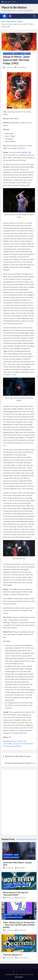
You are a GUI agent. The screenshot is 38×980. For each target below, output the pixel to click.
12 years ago (8, 67)
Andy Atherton (21, 898)
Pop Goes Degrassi (27, 947)
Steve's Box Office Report (11, 857)
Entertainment (8, 54)
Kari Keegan (7, 746)
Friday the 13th (21, 741)
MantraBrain (19, 977)
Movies (28, 54)
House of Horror (19, 54)
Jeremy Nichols (20, 67)
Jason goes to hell (19, 744)
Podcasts (12, 887)
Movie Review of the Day (21, 885)
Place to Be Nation (14, 7)
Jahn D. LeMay (8, 744)
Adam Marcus (11, 741)
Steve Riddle (20, 868)
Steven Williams (16, 746)
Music (16, 915)
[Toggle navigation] (10, 16)
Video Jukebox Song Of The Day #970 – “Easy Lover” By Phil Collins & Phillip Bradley (19, 925)
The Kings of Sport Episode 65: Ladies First (19, 763)
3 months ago (8, 868)
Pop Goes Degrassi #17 (13, 955)
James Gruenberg (22, 958)
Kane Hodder (29, 744)
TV (4, 950)
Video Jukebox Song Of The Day (13, 917)
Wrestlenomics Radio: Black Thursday (18, 756)
